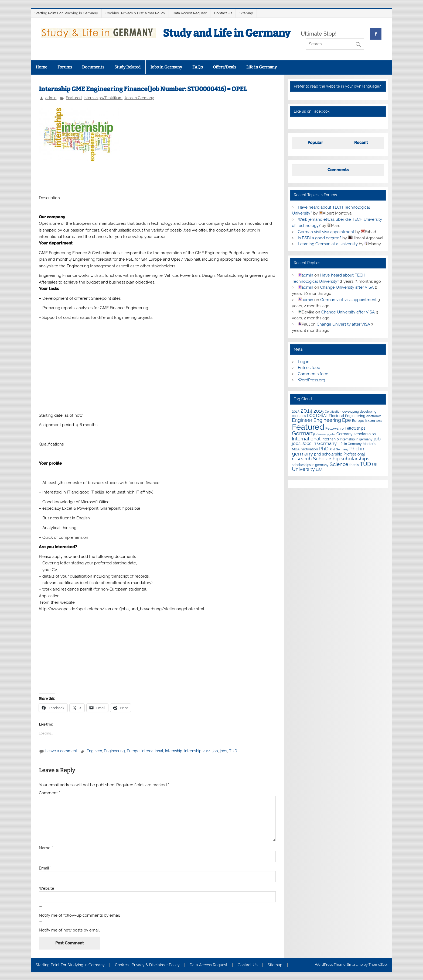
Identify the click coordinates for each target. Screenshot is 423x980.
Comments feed (313, 374)
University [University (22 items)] (303, 469)
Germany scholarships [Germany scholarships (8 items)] (356, 434)
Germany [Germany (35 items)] (304, 433)
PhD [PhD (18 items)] (324, 449)
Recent (361, 143)
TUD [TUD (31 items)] (365, 464)
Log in (304, 362)
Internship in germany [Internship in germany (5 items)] (356, 439)
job (215, 751)
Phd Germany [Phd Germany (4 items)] (339, 449)
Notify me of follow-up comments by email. (80, 915)
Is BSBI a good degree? (320, 238)
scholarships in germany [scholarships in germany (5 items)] (310, 465)
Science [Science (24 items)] (339, 464)
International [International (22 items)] (306, 439)
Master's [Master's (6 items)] (369, 444)
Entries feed (309, 368)
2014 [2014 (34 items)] (306, 411)
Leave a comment (61, 751)
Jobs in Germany (166, 67)
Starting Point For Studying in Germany (66, 13)
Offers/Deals (224, 67)
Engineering (114, 751)
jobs (224, 751)
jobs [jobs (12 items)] (296, 444)
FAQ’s (198, 67)
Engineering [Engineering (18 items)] (327, 420)
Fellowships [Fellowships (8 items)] (355, 428)
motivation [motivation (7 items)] (309, 449)
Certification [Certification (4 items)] (333, 412)
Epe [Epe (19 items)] (347, 420)
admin (51, 98)
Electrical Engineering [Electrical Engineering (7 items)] (347, 416)
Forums (65, 67)
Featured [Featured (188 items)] (308, 427)
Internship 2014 (197, 751)
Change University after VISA (347, 287)
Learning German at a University (328, 244)
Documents (93, 67)
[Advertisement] (157, 178)
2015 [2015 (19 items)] (319, 411)
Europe (133, 751)
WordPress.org (311, 380)
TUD (233, 751)
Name (46, 848)
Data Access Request (190, 13)
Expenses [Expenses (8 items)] (374, 420)
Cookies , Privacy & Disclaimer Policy (135, 13)
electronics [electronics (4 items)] (374, 416)
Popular (315, 143)
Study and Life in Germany (227, 33)
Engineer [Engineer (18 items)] (302, 420)
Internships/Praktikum (103, 98)
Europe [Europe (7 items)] (358, 421)
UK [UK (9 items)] (375, 465)
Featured (74, 98)
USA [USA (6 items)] (319, 470)
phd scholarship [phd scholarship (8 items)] (328, 454)
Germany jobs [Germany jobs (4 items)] (326, 434)
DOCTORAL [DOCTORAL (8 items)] (317, 416)
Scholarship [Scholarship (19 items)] (326, 459)
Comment (50, 793)
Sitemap (246, 13)
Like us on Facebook (312, 111)
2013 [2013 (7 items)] (296, 411)
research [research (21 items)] (302, 459)
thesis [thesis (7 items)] (354, 465)
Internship (174, 751)
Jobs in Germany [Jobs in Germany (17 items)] (319, 443)
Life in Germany (262, 67)
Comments (338, 170)
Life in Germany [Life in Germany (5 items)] (350, 444)
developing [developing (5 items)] (351, 412)
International (152, 751)
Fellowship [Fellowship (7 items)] (335, 428)
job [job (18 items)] (377, 439)
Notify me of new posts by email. (70, 930)
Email (45, 868)
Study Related (127, 67)
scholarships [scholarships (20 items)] (355, 459)
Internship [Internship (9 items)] (330, 439)
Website (47, 888)
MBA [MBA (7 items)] (296, 449)
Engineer (94, 751)
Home (41, 67)
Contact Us (223, 13)
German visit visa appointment (326, 232)
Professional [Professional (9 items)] (354, 454)
